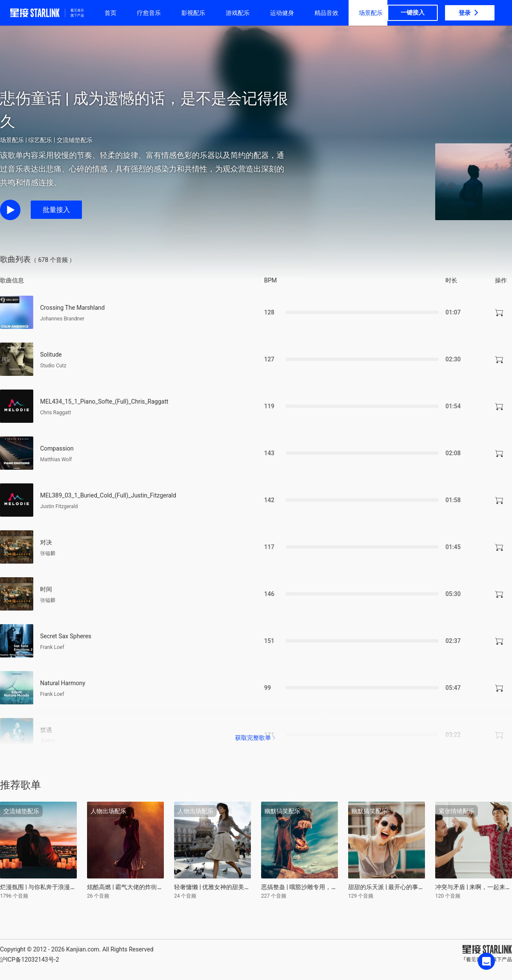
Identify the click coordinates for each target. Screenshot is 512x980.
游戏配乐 (238, 13)
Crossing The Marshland (72, 308)
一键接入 (413, 12)
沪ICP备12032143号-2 (29, 960)
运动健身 (282, 13)
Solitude (51, 355)
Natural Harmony (63, 683)
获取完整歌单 (256, 738)
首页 (111, 13)
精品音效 (326, 13)
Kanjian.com (83, 949)
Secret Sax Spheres (66, 636)
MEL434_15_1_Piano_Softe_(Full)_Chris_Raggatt (104, 401)
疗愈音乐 (149, 13)
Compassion (57, 448)
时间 (46, 589)
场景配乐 (371, 13)
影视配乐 (193, 13)
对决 (46, 542)
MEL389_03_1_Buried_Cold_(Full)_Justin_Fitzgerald (108, 495)
